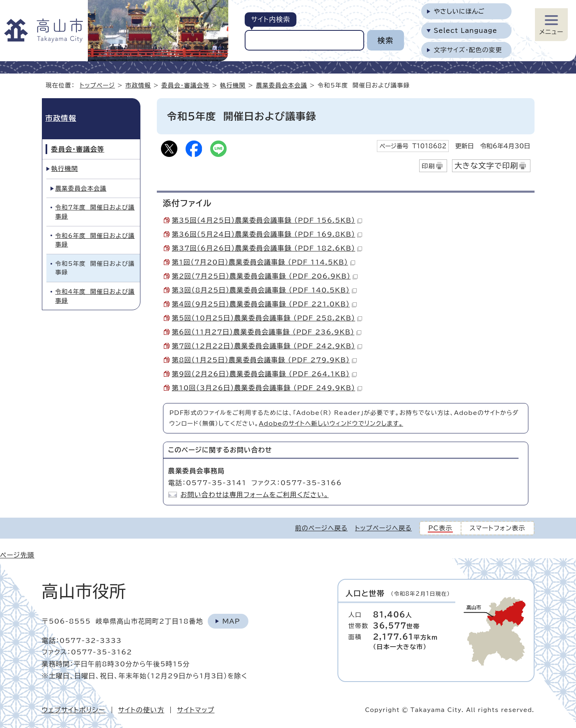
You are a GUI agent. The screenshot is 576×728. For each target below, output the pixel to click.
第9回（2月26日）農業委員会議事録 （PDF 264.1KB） (264, 374)
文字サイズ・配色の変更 (468, 50)
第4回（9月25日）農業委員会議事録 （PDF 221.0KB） (264, 304)
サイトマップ (196, 710)
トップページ (97, 85)
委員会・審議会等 (186, 85)
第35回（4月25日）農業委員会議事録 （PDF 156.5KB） (267, 220)
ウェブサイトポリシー (74, 710)
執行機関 (233, 85)
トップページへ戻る (383, 528)
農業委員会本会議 (282, 85)
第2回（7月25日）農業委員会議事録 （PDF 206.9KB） (265, 276)
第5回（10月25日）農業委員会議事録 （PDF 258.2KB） (267, 318)
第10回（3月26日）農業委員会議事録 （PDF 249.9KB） (267, 388)
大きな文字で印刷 (487, 166)
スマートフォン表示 (498, 528)
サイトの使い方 (141, 710)
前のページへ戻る (321, 528)
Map (231, 621)
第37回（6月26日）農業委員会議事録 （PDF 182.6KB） (267, 248)
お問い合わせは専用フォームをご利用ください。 (255, 495)
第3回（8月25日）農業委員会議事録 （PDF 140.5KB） (264, 290)
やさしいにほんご (459, 11)
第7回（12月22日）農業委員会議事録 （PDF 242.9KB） (267, 346)
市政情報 (138, 85)
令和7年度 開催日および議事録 (95, 212)
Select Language (465, 31)
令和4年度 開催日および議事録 (95, 296)
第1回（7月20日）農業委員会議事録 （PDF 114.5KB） (264, 262)
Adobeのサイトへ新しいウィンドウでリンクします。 (331, 423)
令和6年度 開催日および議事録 (95, 240)
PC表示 (440, 528)
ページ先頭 (17, 555)
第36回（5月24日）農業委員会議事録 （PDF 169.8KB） (267, 234)
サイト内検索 (270, 19)
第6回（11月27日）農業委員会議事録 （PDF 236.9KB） (267, 332)
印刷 (428, 166)
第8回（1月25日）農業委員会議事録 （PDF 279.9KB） (264, 360)
